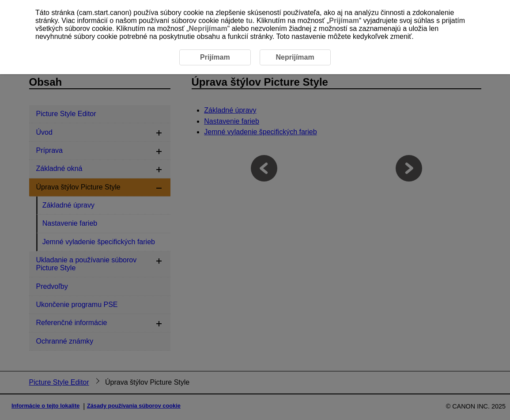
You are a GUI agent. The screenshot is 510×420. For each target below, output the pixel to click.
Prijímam (344, 21)
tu (249, 21)
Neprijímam (208, 28)
